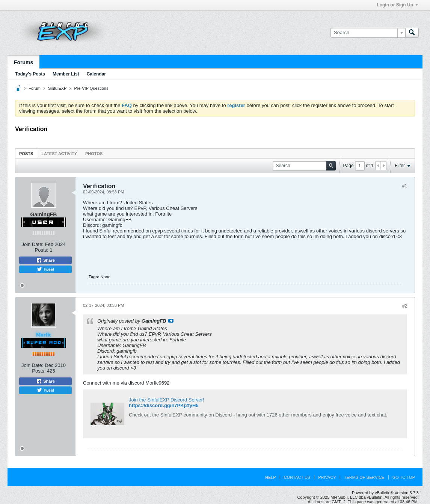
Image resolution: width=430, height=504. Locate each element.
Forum (35, 88)
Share (45, 260)
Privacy (327, 477)
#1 (405, 186)
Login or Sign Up (397, 5)
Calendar (96, 74)
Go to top (404, 477)
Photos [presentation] (94, 154)
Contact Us (297, 477)
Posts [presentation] (26, 154)
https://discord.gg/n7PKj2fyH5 (164, 405)
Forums (23, 62)
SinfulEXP (57, 88)
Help (271, 477)
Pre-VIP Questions (91, 88)
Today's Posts (30, 74)
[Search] (368, 33)
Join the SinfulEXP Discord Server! (167, 400)
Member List (66, 74)
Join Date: (32, 244)
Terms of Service (364, 477)
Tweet (45, 269)
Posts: (42, 250)
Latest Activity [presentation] (59, 154)
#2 (405, 306)
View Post (171, 321)
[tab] (26, 153)
